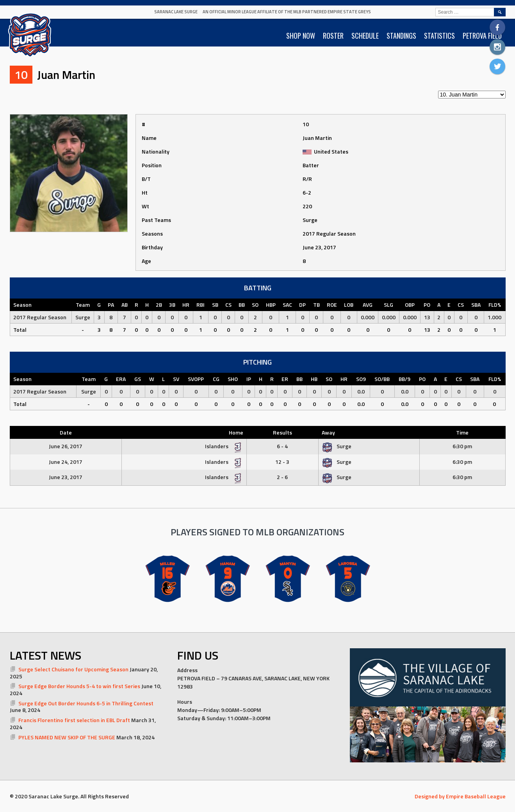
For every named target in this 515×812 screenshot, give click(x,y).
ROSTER (333, 36)
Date (66, 432)
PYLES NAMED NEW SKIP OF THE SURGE (67, 737)
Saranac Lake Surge (176, 12)
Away (328, 432)
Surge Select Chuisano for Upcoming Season (73, 669)
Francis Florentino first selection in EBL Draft (74, 720)
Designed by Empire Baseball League (460, 796)
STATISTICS (439, 36)
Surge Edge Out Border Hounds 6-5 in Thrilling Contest (86, 703)
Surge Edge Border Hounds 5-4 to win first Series (79, 686)
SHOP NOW (301, 36)
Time (462, 432)
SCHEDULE (365, 36)
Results (282, 432)
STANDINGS (401, 36)
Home (236, 432)
